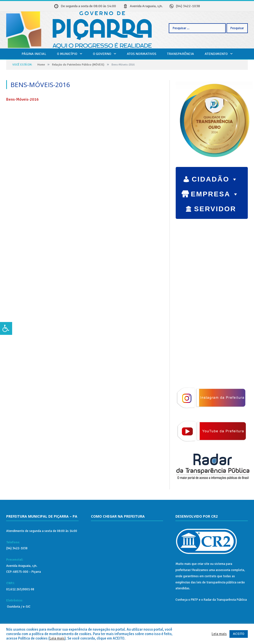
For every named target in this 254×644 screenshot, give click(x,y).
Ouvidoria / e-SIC (18, 607)
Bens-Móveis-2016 (22, 99)
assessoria (223, 570)
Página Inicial (34, 54)
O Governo (102, 54)
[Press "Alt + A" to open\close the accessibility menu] (6, 328)
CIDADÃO (215, 178)
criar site (203, 564)
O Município (67, 54)
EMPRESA (215, 193)
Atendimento (216, 54)
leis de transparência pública (216, 582)
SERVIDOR (215, 209)
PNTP (194, 600)
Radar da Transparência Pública (225, 600)
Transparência (181, 54)
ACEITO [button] (239, 634)
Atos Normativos (142, 54)
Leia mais (57, 638)
